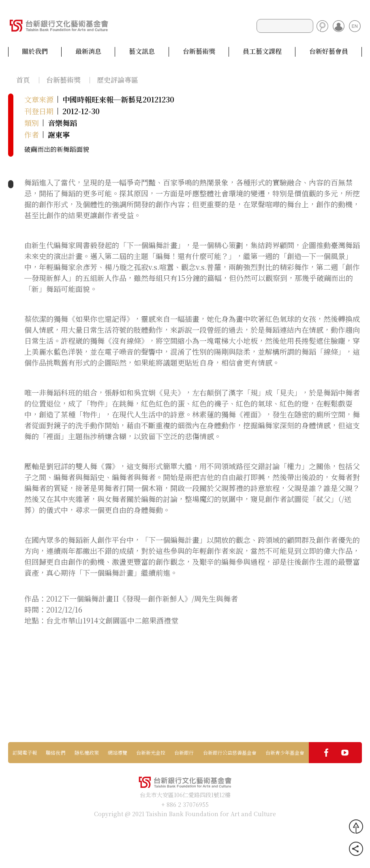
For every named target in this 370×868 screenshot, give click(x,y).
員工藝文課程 (262, 51)
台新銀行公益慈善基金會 (230, 753)
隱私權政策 (87, 753)
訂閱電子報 (25, 753)
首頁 (23, 80)
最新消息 (88, 51)
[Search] (285, 26)
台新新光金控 (151, 753)
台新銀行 (184, 753)
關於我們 (35, 51)
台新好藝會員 (329, 51)
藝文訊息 (142, 51)
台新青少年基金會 (285, 753)
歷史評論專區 (118, 80)
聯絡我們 (56, 753)
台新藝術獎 (199, 51)
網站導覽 (118, 753)
